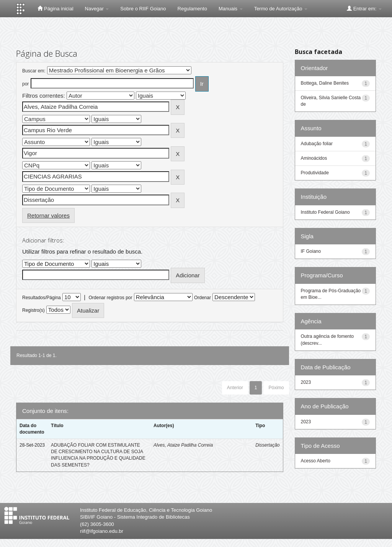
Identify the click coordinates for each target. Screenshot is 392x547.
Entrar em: (364, 8)
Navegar (97, 9)
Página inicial (55, 8)
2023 (306, 382)
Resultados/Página (42, 298)
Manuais (231, 9)
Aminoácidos (314, 158)
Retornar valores (48, 215)
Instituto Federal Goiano (325, 212)
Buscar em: (34, 71)
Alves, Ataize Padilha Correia (183, 445)
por (25, 84)
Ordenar (203, 298)
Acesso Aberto (316, 461)
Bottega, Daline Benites (325, 83)
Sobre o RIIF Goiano (143, 9)
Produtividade (315, 173)
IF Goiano (311, 251)
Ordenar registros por (110, 298)
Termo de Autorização (281, 9)
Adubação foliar (317, 144)
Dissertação (267, 445)
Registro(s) (33, 310)
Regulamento (192, 9)
